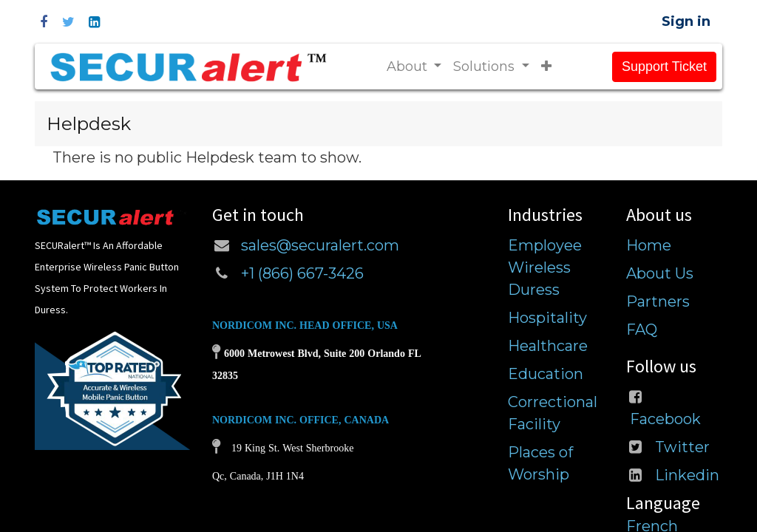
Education (546, 374)
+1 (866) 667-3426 (304, 273)
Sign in (686, 21)
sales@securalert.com (320, 245)
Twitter (682, 447)
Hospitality (547, 318)
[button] (546, 67)
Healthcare (548, 346)
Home (649, 245)
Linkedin (687, 475)
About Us (660, 273)
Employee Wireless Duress (545, 267)
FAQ (642, 330)
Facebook (665, 419)
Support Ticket (664, 66)
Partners (658, 301)
